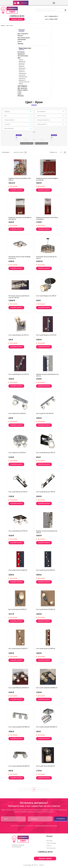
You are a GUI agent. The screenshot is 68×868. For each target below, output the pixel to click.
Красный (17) (22, 79)
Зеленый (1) (22, 72)
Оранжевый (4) (22, 85)
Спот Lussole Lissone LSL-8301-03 (18, 649)
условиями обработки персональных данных (46, 826)
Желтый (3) (22, 70)
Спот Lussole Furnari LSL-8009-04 (45, 570)
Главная (3, 26)
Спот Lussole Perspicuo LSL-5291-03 (19, 374)
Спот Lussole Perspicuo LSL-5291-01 (19, 335)
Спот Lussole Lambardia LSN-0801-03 (19, 727)
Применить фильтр (28, 143)
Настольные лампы (24, 38)
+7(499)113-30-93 (17, 16)
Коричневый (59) (23, 77)
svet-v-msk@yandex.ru (51, 16)
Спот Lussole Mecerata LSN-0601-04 (19, 688)
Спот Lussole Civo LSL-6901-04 (17, 453)
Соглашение (51, 848)
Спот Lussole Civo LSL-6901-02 (17, 414)
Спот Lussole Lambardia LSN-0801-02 (19, 766)
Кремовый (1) (22, 80)
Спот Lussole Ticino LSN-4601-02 (45, 766)
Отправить (61, 819)
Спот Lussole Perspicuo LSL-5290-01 (46, 296)
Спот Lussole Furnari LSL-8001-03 (18, 570)
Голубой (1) (22, 67)
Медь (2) (21, 84)
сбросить (21, 60)
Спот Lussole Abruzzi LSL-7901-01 (46, 453)
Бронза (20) (22, 65)
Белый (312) (22, 63)
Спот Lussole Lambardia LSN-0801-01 (47, 727)
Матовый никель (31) (24, 82)
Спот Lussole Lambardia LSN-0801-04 (47, 688)
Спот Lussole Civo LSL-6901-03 (45, 414)
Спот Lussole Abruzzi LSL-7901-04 (18, 531)
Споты (49, 846)
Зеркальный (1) (23, 73)
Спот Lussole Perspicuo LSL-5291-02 (46, 335)
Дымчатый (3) (22, 68)
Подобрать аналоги (16, 190)
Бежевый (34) (22, 61)
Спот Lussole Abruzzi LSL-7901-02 (18, 492)
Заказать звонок (17, 19)
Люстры (49, 841)
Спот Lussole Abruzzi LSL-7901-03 (46, 492)
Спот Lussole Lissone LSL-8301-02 (46, 609)
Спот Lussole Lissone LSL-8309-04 (46, 649)
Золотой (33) (22, 75)
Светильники (51, 843)
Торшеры (20, 44)
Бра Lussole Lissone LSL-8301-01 (18, 609)
